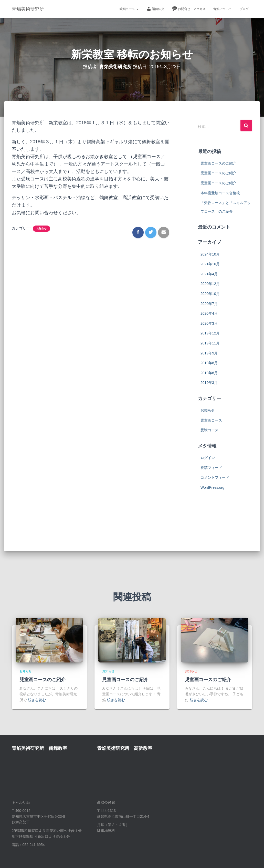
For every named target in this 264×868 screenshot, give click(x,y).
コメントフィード (215, 477)
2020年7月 (209, 304)
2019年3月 (209, 383)
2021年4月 (209, 274)
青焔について (223, 9)
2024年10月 (210, 254)
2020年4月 (209, 313)
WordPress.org (212, 487)
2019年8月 (209, 363)
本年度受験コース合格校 (220, 193)
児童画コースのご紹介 (218, 163)
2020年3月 (209, 323)
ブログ (244, 9)
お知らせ (41, 228)
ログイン (208, 458)
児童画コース (211, 420)
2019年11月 (210, 343)
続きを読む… (39, 700)
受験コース (209, 430)
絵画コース (129, 9)
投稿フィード (211, 468)
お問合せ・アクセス (189, 9)
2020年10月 (210, 294)
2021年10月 (210, 264)
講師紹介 (155, 9)
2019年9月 (209, 353)
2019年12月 (210, 333)
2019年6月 (209, 373)
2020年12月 (210, 284)
